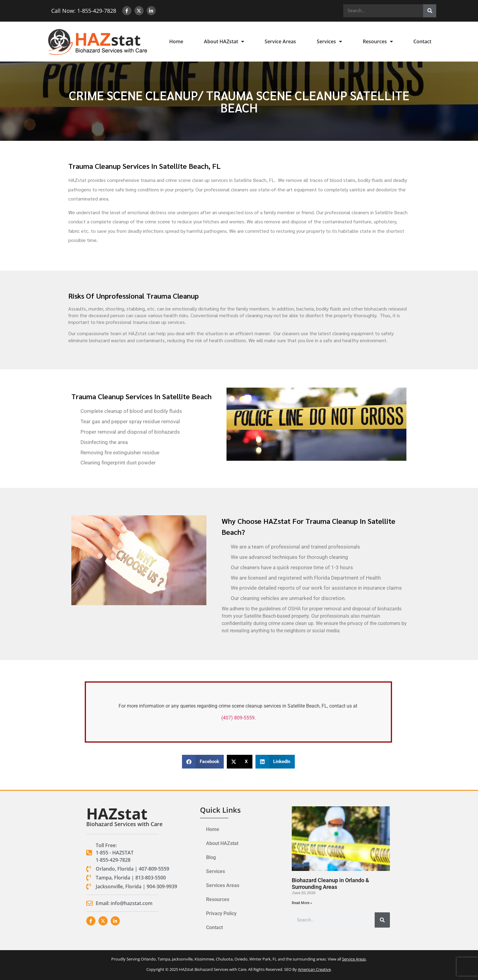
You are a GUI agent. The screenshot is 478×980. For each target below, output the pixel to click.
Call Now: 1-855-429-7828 (81, 11)
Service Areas (280, 41)
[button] (203, 762)
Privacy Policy (221, 913)
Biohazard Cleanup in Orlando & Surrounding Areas (330, 884)
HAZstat (117, 814)
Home (176, 41)
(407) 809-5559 (238, 718)
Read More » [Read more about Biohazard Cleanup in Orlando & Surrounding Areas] (302, 903)
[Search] (430, 11)
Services (329, 41)
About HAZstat (224, 41)
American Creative (314, 969)
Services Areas (223, 885)
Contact (422, 41)
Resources (378, 41)
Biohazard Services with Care (124, 824)
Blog (211, 857)
